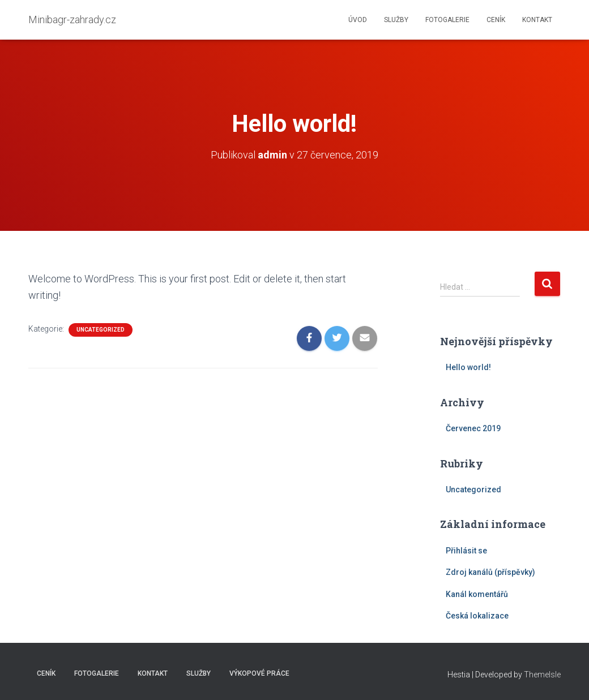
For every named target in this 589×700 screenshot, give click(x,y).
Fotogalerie (447, 20)
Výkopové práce (259, 673)
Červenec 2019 (473, 428)
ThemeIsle (542, 675)
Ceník (496, 20)
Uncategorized (101, 330)
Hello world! (468, 367)
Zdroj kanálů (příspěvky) (490, 572)
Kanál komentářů (477, 594)
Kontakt (537, 20)
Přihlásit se (466, 551)
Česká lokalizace (477, 616)
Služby (396, 20)
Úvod (358, 20)
